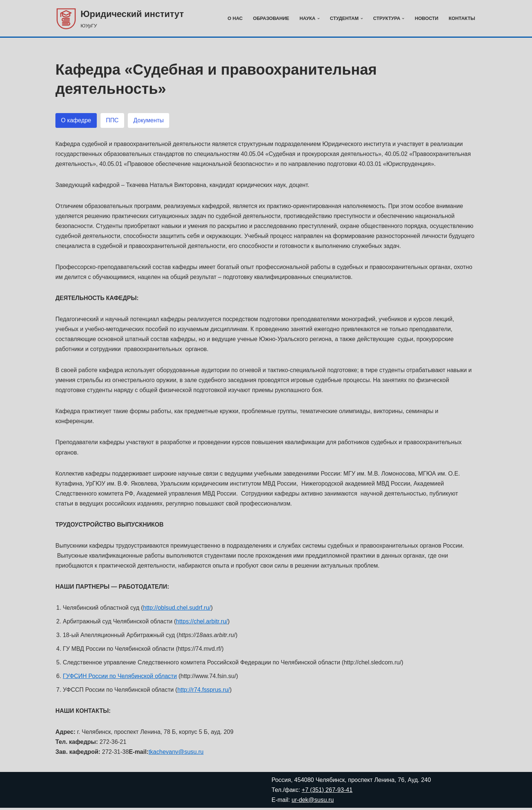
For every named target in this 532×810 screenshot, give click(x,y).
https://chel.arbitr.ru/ (203, 623)
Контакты (462, 18)
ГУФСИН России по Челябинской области (120, 678)
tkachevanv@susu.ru (177, 754)
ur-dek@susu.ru (313, 802)
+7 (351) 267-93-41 (327, 792)
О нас (234, 18)
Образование (270, 18)
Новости (426, 18)
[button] (318, 18)
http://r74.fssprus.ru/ (204, 692)
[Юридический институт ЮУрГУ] (120, 18)
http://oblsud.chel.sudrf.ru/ (177, 610)
